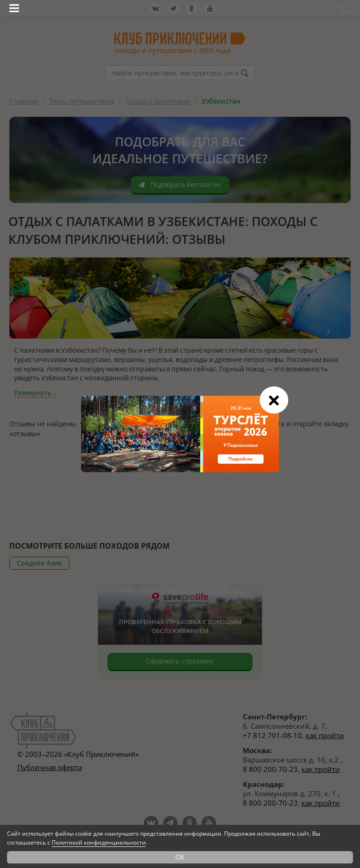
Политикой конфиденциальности (99, 842)
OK (180, 857)
